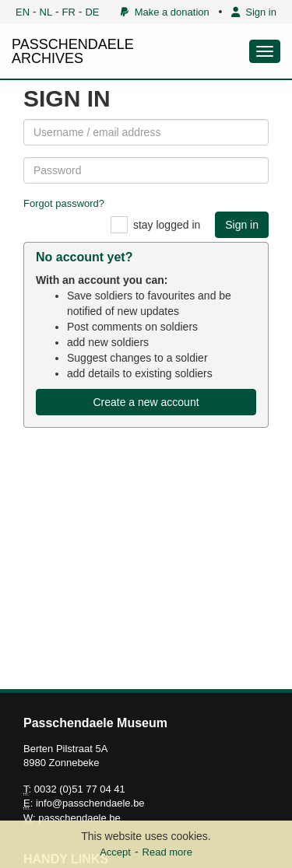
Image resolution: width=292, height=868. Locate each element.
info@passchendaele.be (90, 803)
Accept (115, 852)
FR (69, 12)
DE (92, 12)
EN (23, 12)
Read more (167, 852)
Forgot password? (64, 203)
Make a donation (165, 12)
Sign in (254, 12)
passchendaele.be (79, 818)
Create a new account (146, 402)
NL (46, 12)
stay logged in (167, 225)
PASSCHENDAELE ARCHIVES (73, 51)
